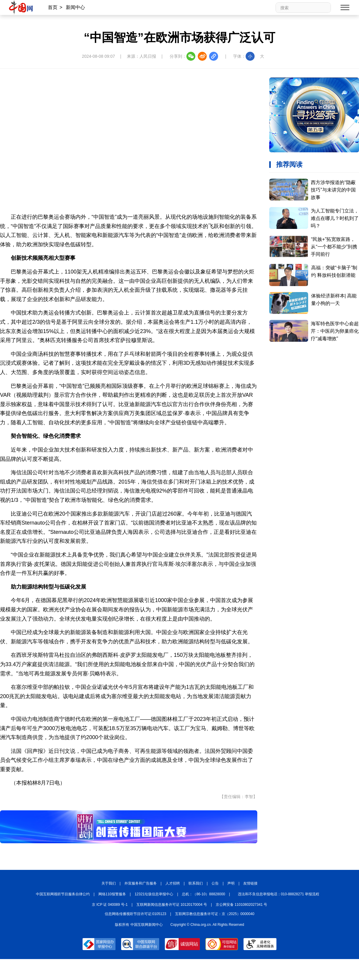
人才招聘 (173, 883)
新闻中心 (75, 7)
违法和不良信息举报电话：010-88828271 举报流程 (279, 894)
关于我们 (109, 883)
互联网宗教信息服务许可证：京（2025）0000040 (215, 914)
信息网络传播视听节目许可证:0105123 (136, 914)
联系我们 (196, 883)
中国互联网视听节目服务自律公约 (63, 894)
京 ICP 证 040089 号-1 (110, 905)
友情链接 (250, 883)
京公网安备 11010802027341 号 (241, 905)
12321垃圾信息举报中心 (154, 894)
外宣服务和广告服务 (141, 883)
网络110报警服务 (112, 894)
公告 (215, 883)
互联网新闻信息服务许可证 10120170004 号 (172, 905)
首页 (53, 7)
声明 (231, 883)
